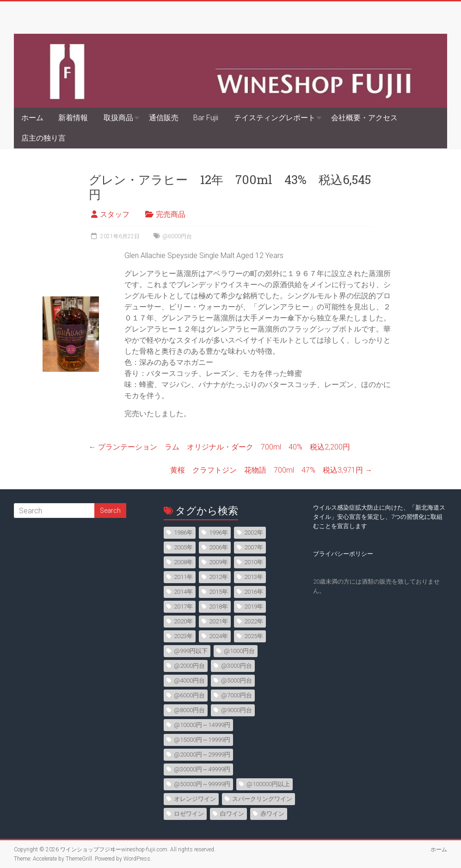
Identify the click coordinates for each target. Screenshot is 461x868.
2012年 (218, 577)
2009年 (218, 562)
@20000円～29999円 (202, 754)
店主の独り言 (43, 138)
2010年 (254, 562)
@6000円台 (177, 236)
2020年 (183, 621)
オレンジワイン (195, 799)
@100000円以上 (268, 784)
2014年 (183, 592)
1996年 (218, 532)
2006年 (218, 547)
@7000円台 (237, 695)
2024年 (218, 636)
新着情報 (73, 118)
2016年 (254, 592)
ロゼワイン (189, 814)
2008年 (183, 562)
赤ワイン (272, 814)
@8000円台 (189, 710)
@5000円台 (237, 680)
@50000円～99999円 (202, 784)
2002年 (254, 532)
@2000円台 (189, 666)
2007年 (254, 547)
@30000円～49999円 (202, 769)
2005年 (183, 547)
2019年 (254, 606)
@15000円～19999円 (202, 740)
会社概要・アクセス (364, 118)
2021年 (218, 621)
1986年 (183, 532)
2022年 (254, 621)
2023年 (183, 636)
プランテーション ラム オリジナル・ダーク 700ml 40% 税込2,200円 (219, 447)
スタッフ (115, 214)
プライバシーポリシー (343, 554)
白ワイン (232, 814)
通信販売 (164, 118)
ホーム (32, 118)
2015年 (218, 592)
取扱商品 (118, 118)
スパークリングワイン (262, 799)
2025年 (254, 636)
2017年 (183, 606)
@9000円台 (237, 710)
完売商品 (171, 214)
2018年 (218, 606)
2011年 (183, 577)
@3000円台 (237, 666)
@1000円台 (239, 651)
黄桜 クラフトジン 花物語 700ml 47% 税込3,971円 (271, 470)
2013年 (254, 577)
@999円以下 (191, 651)
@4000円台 (189, 680)
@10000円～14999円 (202, 725)
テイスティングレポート (275, 118)
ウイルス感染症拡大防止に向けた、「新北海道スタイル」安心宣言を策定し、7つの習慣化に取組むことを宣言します (379, 517)
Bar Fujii (206, 118)
